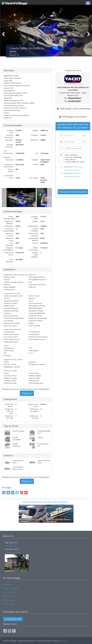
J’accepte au (73, 168)
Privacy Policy (8, 604)
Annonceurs (8, 585)
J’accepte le (73, 175)
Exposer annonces (10, 592)
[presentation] (74, 183)
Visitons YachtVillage (11, 588)
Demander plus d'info (13, 619)
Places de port (9, 596)
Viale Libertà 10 (11, 546)
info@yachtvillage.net (13, 552)
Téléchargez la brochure (73, 117)
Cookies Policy (9, 600)
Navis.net (64, 641)
